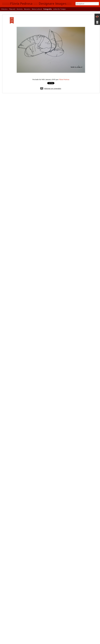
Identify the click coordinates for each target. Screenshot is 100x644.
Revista (20, 9)
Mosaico (27, 9)
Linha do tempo (59, 9)
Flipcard (12, 9)
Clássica (4, 9)
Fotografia (48, 9)
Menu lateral (37, 9)
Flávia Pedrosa (64, 80)
